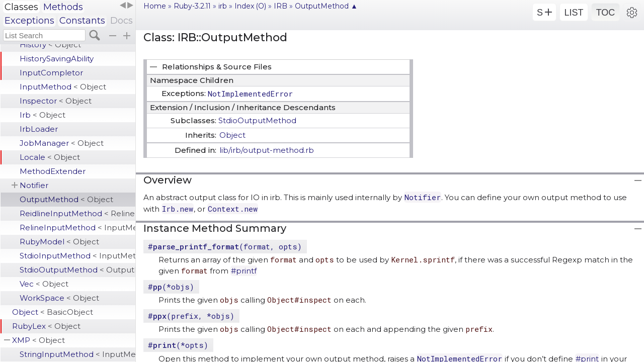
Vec (44, 284)
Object (53, 312)
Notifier (34, 185)
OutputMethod (66, 199)
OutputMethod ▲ (326, 6)
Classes (21, 7)
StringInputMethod (77, 354)
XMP (38, 340)
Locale (50, 157)
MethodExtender (53, 171)
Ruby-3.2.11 (192, 6)
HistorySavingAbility (57, 59)
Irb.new (178, 209)
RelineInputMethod (77, 228)
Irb (43, 115)
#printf (244, 271)
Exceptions (29, 21)
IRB (280, 6)
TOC (606, 13)
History (50, 44)
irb (223, 6)
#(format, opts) (225, 246)
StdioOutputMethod (77, 270)
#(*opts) (178, 345)
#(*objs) (171, 287)
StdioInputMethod (77, 256)
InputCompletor (51, 73)
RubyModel (59, 242)
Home (155, 6)
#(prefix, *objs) (191, 316)
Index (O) (250, 6)
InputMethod (63, 87)
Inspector (56, 101)
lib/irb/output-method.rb (267, 150)
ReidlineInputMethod (77, 213)
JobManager (62, 143)
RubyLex (46, 326)
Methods (63, 7)
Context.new (233, 209)
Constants (82, 21)
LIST (574, 13)
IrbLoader (39, 129)
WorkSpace (59, 298)
